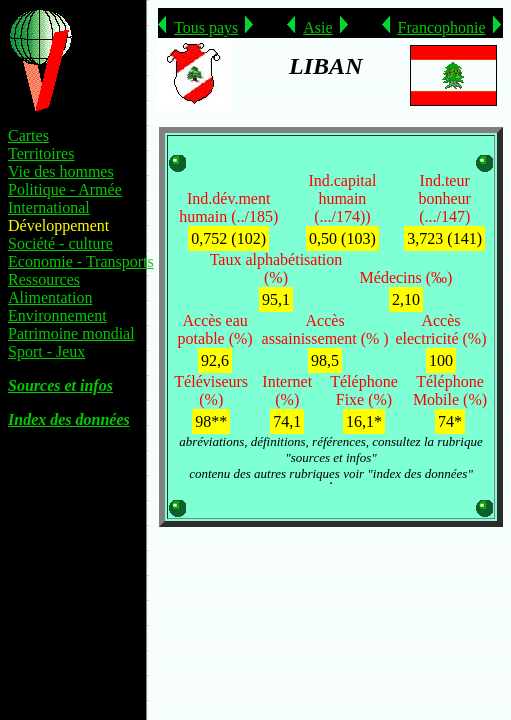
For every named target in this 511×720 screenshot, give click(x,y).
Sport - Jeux (46, 351)
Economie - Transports (81, 261)
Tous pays (206, 27)
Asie (317, 27)
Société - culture (60, 243)
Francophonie (442, 27)
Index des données (69, 419)
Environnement (57, 315)
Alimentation (50, 297)
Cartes (28, 135)
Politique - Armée (65, 189)
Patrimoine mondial (71, 333)
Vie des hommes (61, 171)
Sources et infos (60, 385)
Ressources (44, 279)
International (49, 207)
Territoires (41, 153)
